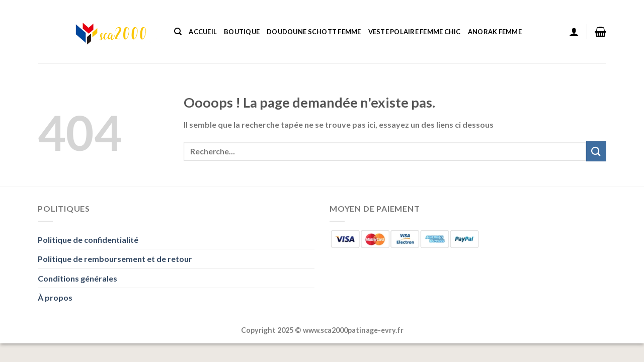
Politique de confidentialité (88, 240)
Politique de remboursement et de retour (115, 259)
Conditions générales (77, 278)
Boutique (242, 32)
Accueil (203, 32)
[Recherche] (178, 32)
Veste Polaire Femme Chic (415, 32)
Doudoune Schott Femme (314, 32)
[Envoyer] (596, 151)
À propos (55, 297)
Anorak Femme (495, 32)
